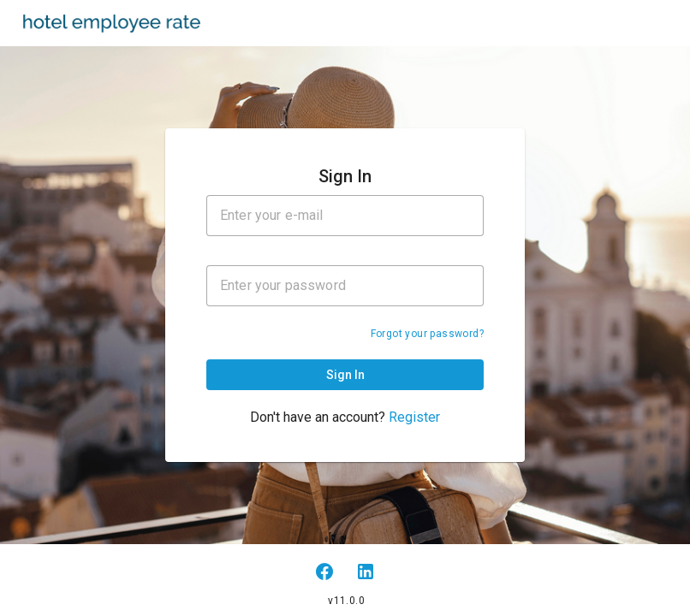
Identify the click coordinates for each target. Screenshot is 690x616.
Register (414, 417)
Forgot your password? (427, 334)
